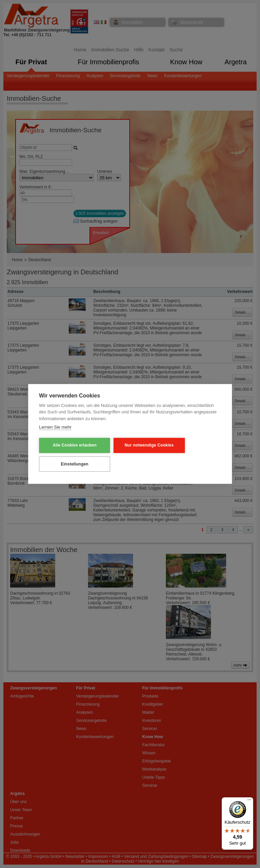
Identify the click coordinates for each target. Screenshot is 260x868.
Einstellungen (72, 464)
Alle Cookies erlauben (72, 446)
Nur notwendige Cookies (142, 446)
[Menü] (249, 801)
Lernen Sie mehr (55, 427)
